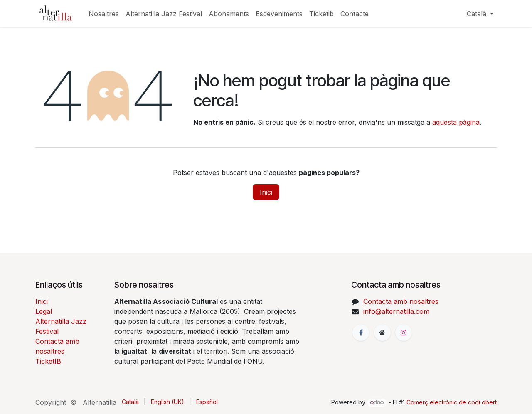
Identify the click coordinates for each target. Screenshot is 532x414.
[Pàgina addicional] (382, 333)
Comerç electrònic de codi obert (452, 402)
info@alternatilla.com (396, 311)
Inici (266, 192)
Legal (44, 311)
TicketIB (48, 361)
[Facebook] (361, 333)
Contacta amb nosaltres (401, 301)
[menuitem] (104, 14)
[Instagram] (404, 333)
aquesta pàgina (456, 122)
